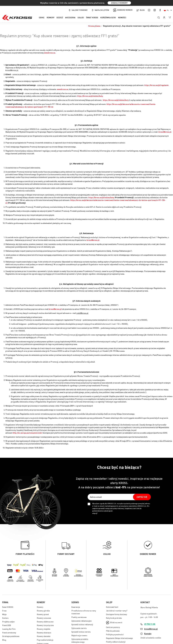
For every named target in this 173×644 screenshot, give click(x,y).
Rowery (40, 607)
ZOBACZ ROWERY (119, 3)
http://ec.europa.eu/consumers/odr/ (28, 433)
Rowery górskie (43, 611)
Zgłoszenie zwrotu (79, 628)
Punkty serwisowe (79, 617)
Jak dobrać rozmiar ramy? (117, 611)
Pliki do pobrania (113, 631)
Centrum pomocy (113, 627)
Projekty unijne (8, 622)
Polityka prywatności (115, 634)
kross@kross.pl (165, 132)
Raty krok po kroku (114, 618)
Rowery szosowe (44, 618)
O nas (4, 611)
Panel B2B (7, 625)
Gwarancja (76, 607)
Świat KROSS (8, 607)
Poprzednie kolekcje (45, 640)
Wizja (4, 614)
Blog (142, 10)
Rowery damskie (44, 636)
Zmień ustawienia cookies (151, 638)
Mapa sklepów (102, 10)
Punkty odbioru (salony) (116, 642)
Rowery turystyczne (45, 625)
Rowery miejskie (43, 629)
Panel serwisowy (9, 633)
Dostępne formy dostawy (116, 614)
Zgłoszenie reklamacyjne (81, 621)
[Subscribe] (142, 497)
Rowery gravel (43, 614)
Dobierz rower (125, 10)
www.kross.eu (50, 53)
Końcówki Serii (112, 607)
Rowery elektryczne (45, 622)
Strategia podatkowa (11, 636)
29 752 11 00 (150, 624)
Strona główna (94, 26)
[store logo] (17, 18)
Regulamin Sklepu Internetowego (119, 638)
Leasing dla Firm (9, 629)
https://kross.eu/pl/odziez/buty (90, 96)
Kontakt (148, 634)
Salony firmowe (80, 10)
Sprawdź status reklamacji (82, 624)
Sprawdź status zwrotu (81, 632)
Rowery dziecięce (44, 633)
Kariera (5, 618)
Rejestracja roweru (79, 635)
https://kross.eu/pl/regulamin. (157, 85)
